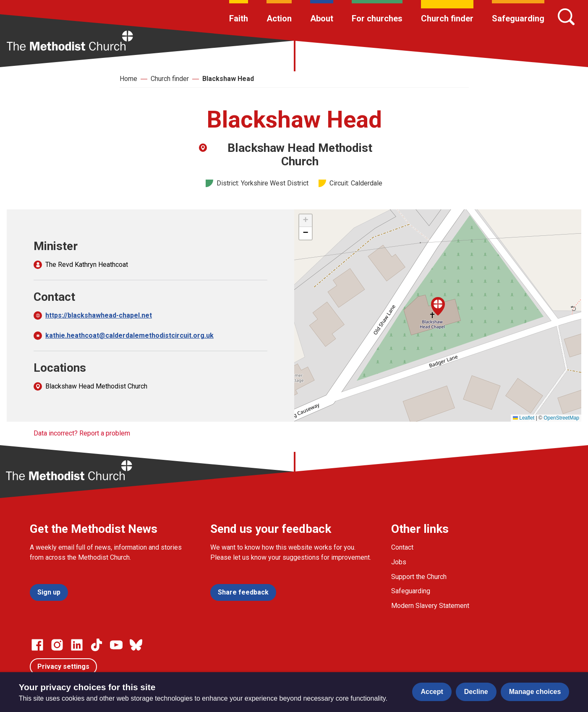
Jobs (399, 562)
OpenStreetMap (561, 418)
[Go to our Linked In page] (77, 645)
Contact (402, 547)
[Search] (566, 17)
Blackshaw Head (228, 79)
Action (279, 18)
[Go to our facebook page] (37, 645)
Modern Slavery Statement (430, 606)
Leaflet (524, 418)
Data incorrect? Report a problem (82, 433)
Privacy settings (63, 666)
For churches (377, 18)
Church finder (447, 18)
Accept (432, 692)
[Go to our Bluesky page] (136, 645)
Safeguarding (518, 18)
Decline (476, 692)
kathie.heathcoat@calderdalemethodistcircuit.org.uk (129, 335)
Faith (239, 18)
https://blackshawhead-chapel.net (99, 315)
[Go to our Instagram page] (57, 645)
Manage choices (535, 692)
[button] (438, 306)
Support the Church (419, 577)
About (322, 18)
